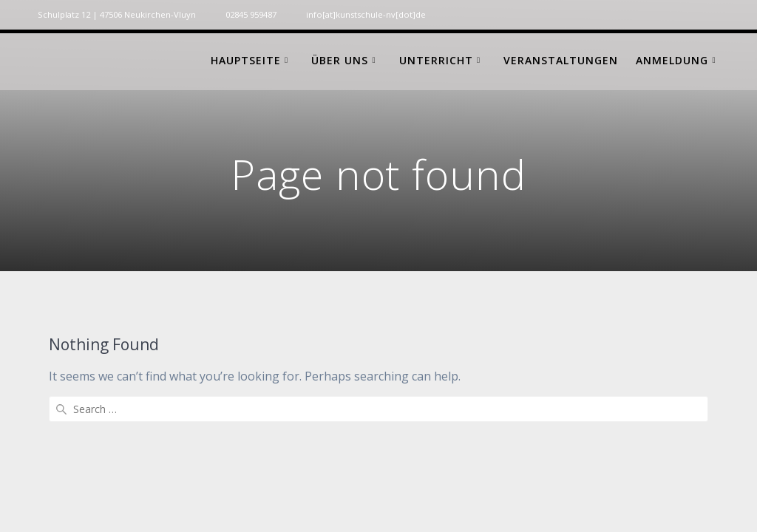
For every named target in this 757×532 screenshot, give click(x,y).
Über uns (340, 60)
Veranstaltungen (561, 60)
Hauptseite (246, 60)
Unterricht (436, 60)
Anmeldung (672, 60)
